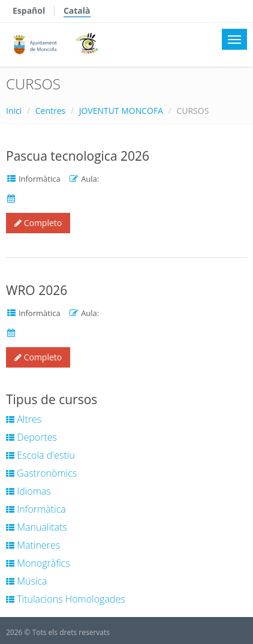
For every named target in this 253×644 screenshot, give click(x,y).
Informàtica (36, 509)
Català (77, 10)
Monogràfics (38, 563)
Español (29, 10)
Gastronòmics (41, 473)
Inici (14, 111)
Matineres (33, 545)
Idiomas (28, 491)
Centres (51, 111)
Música (27, 581)
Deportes (31, 437)
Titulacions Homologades (66, 599)
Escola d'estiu (40, 455)
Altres (24, 419)
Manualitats (37, 527)
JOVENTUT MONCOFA (121, 111)
